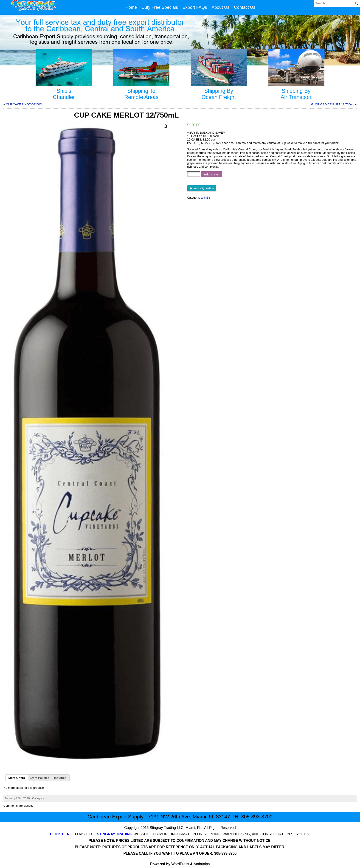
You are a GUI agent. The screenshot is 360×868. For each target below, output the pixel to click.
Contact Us (245, 7)
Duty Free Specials (160, 7)
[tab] (17, 778)
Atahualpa (202, 864)
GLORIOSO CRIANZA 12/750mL (333, 104)
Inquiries (60, 778)
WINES (205, 198)
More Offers (17, 778)
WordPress (180, 864)
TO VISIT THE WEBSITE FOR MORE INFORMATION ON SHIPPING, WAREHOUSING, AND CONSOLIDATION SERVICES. (180, 834)
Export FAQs (195, 7)
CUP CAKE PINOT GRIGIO (24, 104)
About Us (221, 7)
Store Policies (40, 778)
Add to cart (212, 174)
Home (131, 7)
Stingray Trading (163, 828)
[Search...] (337, 3)
